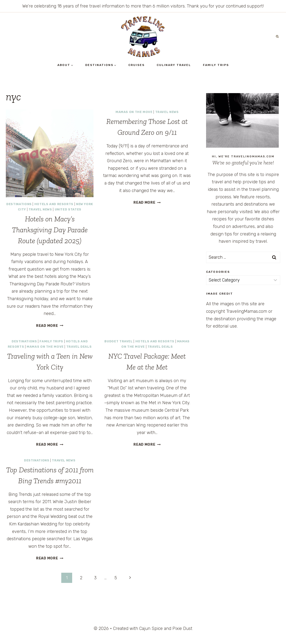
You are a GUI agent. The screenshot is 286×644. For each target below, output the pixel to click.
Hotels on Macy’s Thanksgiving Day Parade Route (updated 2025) (50, 230)
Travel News (40, 209)
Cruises (136, 65)
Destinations (19, 204)
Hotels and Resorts (54, 204)
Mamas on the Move (134, 112)
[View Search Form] (277, 37)
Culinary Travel (174, 65)
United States (68, 209)
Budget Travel (118, 341)
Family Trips (216, 65)
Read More (50, 326)
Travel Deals (79, 347)
